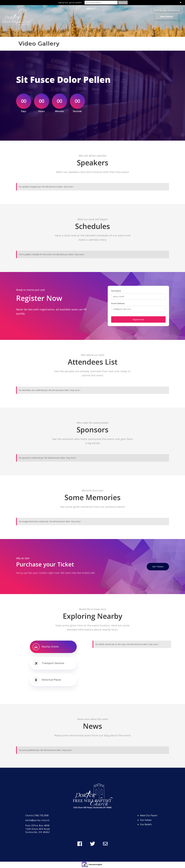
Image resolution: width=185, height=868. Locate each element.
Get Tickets (158, 567)
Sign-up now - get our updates (70, 3)
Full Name (116, 291)
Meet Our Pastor (149, 815)
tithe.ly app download (166, 10)
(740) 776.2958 (41, 815)
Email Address (118, 303)
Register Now (138, 319)
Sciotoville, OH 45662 (38, 832)
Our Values (146, 820)
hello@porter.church (37, 820)
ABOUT (91, 9)
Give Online (166, 17)
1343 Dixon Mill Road (38, 829)
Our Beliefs (146, 824)
